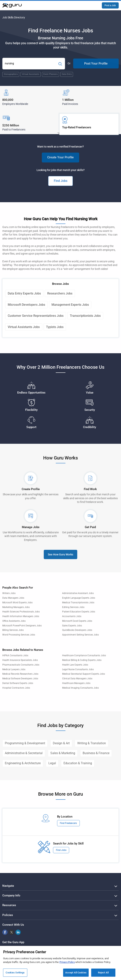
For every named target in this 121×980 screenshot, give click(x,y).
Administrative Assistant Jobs (78, 593)
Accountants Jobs (72, 616)
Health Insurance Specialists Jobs (20, 660)
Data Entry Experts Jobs (24, 293)
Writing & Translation (92, 743)
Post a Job (110, 5)
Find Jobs (61, 181)
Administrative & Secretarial (24, 753)
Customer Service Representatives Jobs (36, 316)
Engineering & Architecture (23, 763)
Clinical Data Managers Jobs (77, 679)
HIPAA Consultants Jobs (15, 655)
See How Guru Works (60, 554)
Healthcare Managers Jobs (76, 683)
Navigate (8, 886)
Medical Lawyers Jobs (14, 669)
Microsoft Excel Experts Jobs (77, 621)
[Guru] (12, 5)
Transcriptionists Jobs (85, 316)
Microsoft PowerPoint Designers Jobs (22, 626)
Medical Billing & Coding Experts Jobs (82, 660)
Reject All (103, 974)
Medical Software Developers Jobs (20, 679)
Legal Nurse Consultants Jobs (78, 669)
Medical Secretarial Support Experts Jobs (84, 674)
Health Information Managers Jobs (21, 616)
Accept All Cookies (76, 974)
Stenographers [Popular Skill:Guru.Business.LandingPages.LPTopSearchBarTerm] (11, 74)
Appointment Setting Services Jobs (80, 635)
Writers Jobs (9, 593)
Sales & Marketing (63, 753)
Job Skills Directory (14, 17)
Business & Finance (96, 753)
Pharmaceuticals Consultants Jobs (21, 665)
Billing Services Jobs (13, 630)
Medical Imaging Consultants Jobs (80, 688)
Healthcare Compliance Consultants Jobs (84, 655)
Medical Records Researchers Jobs (20, 674)
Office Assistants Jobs (14, 621)
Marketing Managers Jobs (16, 607)
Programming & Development (25, 743)
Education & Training (78, 763)
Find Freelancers (68, 823)
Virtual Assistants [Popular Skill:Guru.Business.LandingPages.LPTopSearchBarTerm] (31, 74)
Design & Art (61, 743)
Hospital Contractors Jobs (16, 688)
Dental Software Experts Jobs (18, 683)
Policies (8, 915)
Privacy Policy (67, 963)
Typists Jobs (55, 327)
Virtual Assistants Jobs (24, 327)
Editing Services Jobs (73, 607)
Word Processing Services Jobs (19, 635)
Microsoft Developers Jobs (26, 305)
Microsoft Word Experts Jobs (17, 603)
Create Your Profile (60, 157)
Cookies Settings (15, 974)
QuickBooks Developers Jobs (77, 630)
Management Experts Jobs (70, 305)
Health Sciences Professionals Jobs (21, 612)
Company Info (11, 895)
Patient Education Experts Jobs (79, 612)
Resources (9, 905)
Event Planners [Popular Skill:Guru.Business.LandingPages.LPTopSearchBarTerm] (51, 74)
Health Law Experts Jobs (75, 665)
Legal (52, 763)
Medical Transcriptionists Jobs (78, 603)
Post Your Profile (96, 63)
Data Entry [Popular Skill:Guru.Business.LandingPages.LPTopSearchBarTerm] (67, 74)
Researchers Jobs (60, 293)
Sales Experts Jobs (72, 626)
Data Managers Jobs (13, 598)
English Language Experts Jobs (79, 598)
